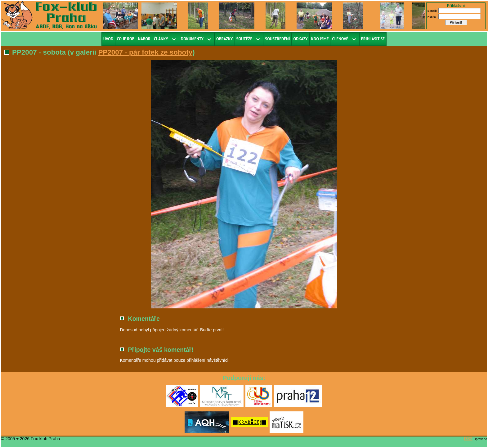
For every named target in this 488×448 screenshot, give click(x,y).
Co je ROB (126, 39)
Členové (340, 39)
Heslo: (432, 17)
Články (161, 39)
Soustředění (277, 39)
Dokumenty (192, 39)
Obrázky (225, 39)
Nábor (144, 39)
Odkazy (300, 39)
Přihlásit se (373, 39)
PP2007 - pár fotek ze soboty (146, 52)
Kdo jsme (320, 39)
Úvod (108, 39)
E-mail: (432, 11)
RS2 (468, 439)
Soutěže (244, 39)
